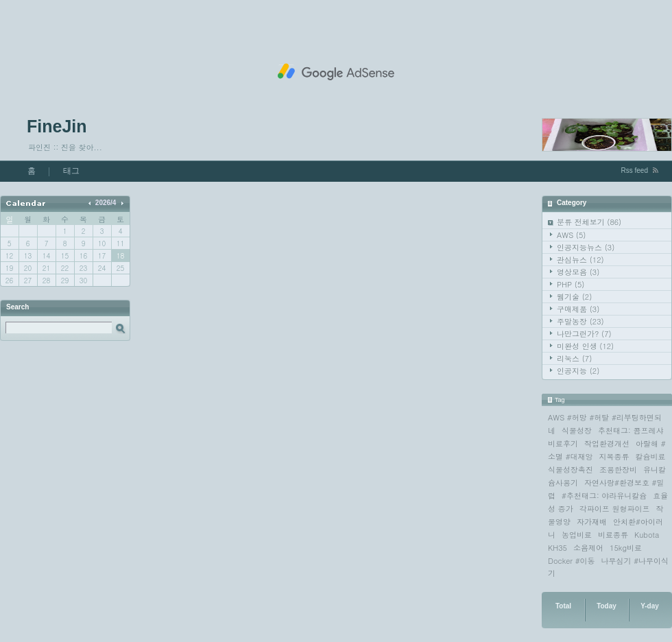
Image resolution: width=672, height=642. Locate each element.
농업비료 (577, 535)
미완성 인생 (585, 346)
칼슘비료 (651, 456)
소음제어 (588, 548)
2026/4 (106, 203)
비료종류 (613, 535)
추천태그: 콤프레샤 (631, 430)
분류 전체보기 (589, 222)
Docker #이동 (572, 561)
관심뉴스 (580, 260)
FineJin (57, 126)
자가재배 (592, 522)
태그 (71, 171)
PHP (571, 284)
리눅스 (574, 358)
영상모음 (578, 272)
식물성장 (577, 430)
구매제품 (578, 309)
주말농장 (580, 321)
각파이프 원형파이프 (615, 509)
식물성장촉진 (571, 469)
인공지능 (578, 371)
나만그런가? (584, 334)
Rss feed (635, 170)
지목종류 (614, 456)
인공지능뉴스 (586, 247)
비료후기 (563, 443)
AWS (571, 235)
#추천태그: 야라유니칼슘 (604, 496)
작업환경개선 (607, 443)
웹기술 (574, 297)
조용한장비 (618, 469)
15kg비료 (626, 548)
